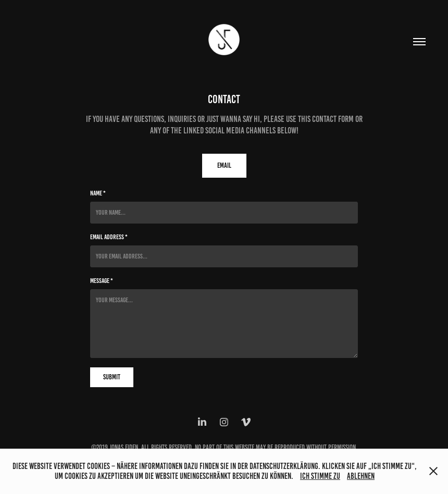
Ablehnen (361, 476)
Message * (102, 281)
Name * (98, 193)
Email (224, 165)
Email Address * (109, 237)
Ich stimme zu (320, 476)
